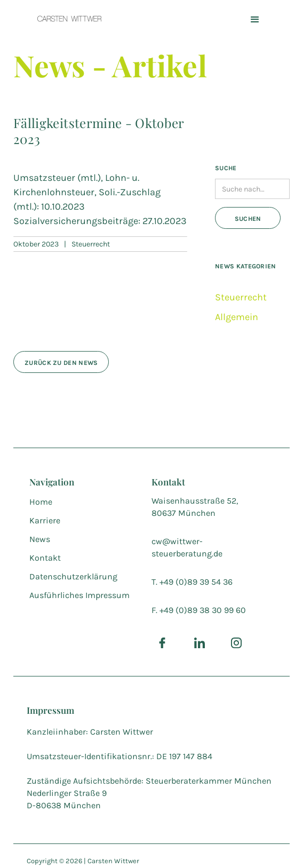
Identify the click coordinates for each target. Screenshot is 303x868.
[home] (67, 19)
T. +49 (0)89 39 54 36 (192, 582)
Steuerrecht (241, 297)
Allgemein (237, 317)
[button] (255, 19)
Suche (226, 168)
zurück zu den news (61, 363)
